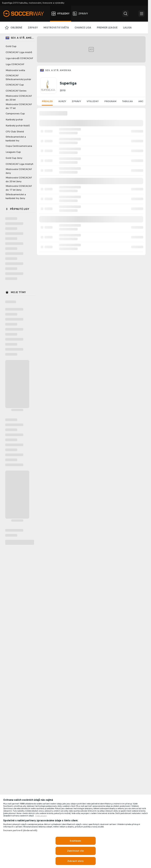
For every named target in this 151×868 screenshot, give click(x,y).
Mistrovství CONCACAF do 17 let (19, 106)
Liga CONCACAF (15, 64)
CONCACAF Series (16, 91)
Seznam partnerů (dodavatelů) (20, 830)
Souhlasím (75, 841)
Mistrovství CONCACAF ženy (19, 171)
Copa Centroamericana (19, 146)
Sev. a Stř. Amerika (58, 70)
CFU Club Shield (15, 132)
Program (110, 101)
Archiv (143, 101)
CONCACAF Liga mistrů (19, 52)
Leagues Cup (13, 152)
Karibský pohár (14, 120)
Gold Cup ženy (14, 158)
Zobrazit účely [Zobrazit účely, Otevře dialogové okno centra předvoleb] (75, 861)
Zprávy (76, 101)
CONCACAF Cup (15, 85)
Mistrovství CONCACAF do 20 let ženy (19, 180)
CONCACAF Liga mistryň (19, 164)
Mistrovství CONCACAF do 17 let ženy (19, 188)
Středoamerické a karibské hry (16, 139)
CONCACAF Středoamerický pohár (18, 77)
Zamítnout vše (75, 851)
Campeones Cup (15, 114)
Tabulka (127, 101)
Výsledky (93, 101)
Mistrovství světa (15, 70)
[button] (126, 14)
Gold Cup (11, 46)
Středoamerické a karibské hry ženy (16, 196)
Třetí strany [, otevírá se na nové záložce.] (41, 816)
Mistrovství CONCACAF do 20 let (19, 98)
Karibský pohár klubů (18, 126)
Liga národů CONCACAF (19, 58)
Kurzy (62, 101)
